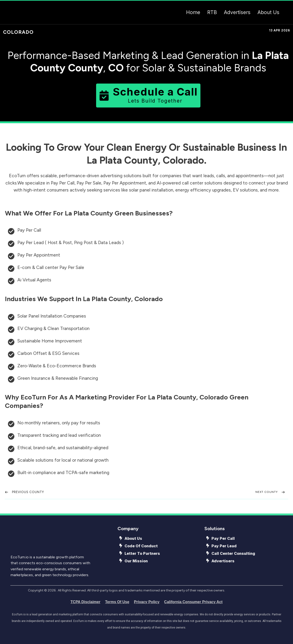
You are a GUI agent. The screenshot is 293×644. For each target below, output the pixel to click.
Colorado (18, 32)
